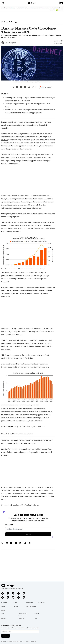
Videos (16, 606)
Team (3, 614)
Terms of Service (22, 614)
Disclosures (4, 616)
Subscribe (5, 636)
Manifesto (4, 618)
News (15, 602)
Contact (37, 614)
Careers (36, 616)
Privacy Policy (21, 618)
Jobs (36, 618)
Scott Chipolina (11, 43)
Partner (4, 602)
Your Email (9, 525)
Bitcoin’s (4, 140)
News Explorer (31, 606)
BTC (2, 8)
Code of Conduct (22, 616)
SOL (57, 8)
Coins (3, 606)
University (42, 602)
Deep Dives (29, 602)
